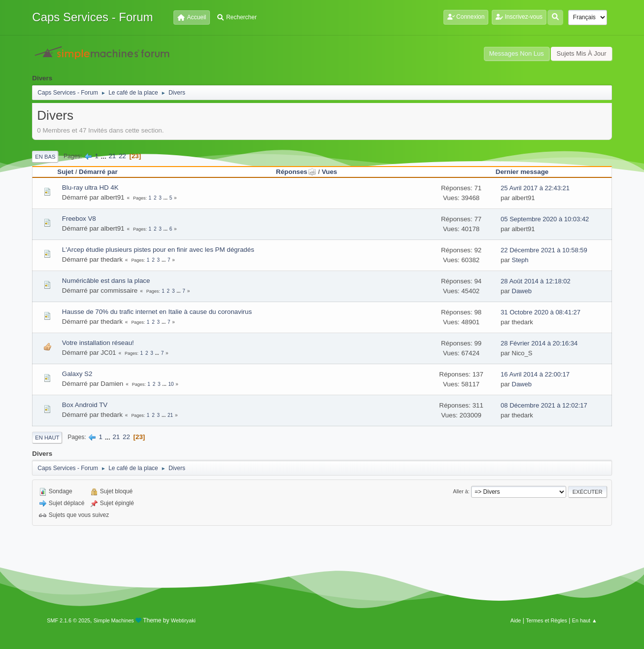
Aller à (460, 491)
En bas (45, 157)
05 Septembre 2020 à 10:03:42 (545, 219)
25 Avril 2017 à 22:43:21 (535, 188)
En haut (47, 438)
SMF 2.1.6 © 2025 (68, 620)
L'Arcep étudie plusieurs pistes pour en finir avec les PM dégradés (158, 250)
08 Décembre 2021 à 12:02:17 (544, 405)
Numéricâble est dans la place (106, 281)
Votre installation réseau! (98, 343)
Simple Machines (114, 620)
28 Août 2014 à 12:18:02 (536, 281)
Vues (329, 172)
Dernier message (522, 172)
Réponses (296, 172)
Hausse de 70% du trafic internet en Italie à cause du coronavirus (157, 312)
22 (122, 156)
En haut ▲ (585, 620)
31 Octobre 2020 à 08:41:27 (541, 312)
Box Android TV (85, 405)
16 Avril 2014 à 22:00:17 (535, 374)
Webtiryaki (183, 620)
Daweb (522, 291)
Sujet (65, 172)
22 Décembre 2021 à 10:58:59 (544, 250)
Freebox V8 (79, 219)
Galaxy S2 (77, 374)
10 (171, 384)
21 (112, 156)
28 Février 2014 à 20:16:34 (539, 343)
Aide (516, 620)
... (105, 156)
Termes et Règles (546, 620)
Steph (520, 260)
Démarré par (98, 172)
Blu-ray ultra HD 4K (90, 188)
